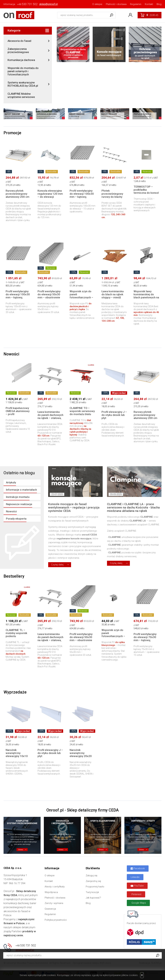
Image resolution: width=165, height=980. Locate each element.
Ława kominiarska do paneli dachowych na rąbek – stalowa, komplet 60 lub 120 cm (50, 418)
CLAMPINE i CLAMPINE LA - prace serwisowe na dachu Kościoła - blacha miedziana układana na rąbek (133, 508)
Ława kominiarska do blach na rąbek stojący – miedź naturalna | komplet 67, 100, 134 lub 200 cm (114, 299)
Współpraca (51, 892)
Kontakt (149, 4)
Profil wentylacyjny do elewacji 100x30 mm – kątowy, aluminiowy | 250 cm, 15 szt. (82, 197)
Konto (130, 15)
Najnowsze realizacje (19, 504)
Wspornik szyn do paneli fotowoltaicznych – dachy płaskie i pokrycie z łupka (81, 297)
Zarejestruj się (93, 881)
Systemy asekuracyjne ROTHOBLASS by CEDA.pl (23, 84)
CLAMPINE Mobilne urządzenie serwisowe (21, 95)
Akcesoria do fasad (19, 41)
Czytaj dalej (57, 565)
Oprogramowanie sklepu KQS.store (92, 963)
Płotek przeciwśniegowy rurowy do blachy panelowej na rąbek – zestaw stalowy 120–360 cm (114, 198)
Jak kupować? (93, 898)
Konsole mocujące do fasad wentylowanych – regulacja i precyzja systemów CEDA (74, 508)
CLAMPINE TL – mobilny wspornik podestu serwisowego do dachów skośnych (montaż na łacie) (17, 638)
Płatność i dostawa (116, 4)
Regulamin (136, 4)
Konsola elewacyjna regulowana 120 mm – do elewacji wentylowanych (50, 195)
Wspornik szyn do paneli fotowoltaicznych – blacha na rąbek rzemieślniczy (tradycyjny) (113, 638)
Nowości (11, 511)
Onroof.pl (19, 15)
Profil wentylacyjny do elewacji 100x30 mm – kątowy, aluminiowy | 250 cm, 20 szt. (18, 297)
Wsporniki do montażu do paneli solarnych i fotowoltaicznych (23, 71)
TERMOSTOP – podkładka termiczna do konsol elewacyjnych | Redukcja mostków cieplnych (146, 194)
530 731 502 (27, 4)
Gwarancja (50, 909)
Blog (159, 4)
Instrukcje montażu (18, 497)
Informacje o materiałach (21, 490)
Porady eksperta (16, 519)
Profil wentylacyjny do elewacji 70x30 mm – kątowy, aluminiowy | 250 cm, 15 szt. (146, 640)
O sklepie (97, 4)
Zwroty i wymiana (54, 903)
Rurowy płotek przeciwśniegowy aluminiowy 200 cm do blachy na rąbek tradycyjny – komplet (18, 197)
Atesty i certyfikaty (55, 887)
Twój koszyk (92, 892)
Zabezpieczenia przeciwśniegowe (18, 50)
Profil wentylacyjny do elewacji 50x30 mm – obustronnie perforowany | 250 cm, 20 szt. (49, 297)
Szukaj (112, 15)
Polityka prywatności (56, 920)
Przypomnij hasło (95, 887)
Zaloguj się (92, 876)
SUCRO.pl (156, 963)
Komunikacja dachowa (21, 60)
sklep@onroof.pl (48, 4)
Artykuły (11, 482)
